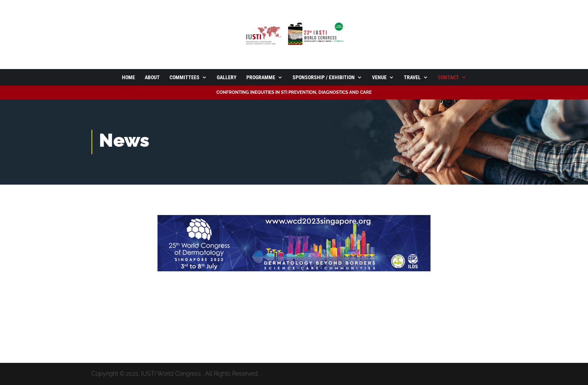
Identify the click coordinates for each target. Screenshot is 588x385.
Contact (448, 77)
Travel (412, 77)
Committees (184, 77)
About (152, 77)
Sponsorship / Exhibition (324, 77)
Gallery (227, 77)
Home (128, 77)
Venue (379, 77)
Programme (261, 77)
